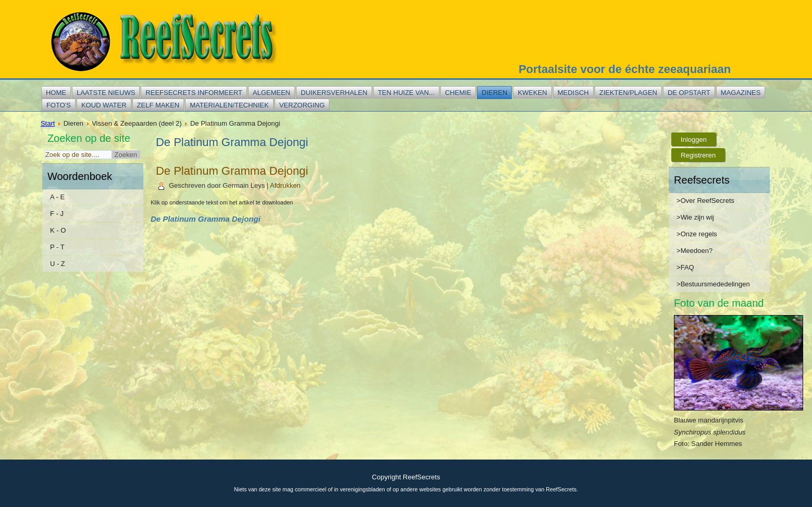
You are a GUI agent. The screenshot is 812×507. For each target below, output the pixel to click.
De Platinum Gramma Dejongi (232, 171)
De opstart (689, 93)
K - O (58, 230)
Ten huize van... (406, 93)
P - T (57, 247)
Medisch (573, 93)
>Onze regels (697, 234)
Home (56, 93)
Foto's (59, 105)
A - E (57, 197)
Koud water (104, 105)
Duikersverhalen (334, 93)
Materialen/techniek (229, 105)
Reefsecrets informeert (194, 93)
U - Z (58, 264)
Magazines (741, 93)
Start (48, 123)
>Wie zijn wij (695, 217)
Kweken (532, 93)
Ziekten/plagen (628, 93)
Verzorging (302, 105)
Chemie (458, 93)
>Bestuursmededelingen (713, 284)
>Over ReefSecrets (705, 201)
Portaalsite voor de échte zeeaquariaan (625, 69)
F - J (57, 214)
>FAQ (685, 267)
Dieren (494, 93)
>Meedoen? (694, 251)
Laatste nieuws (106, 93)
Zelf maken (158, 105)
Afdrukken (285, 185)
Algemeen (272, 93)
